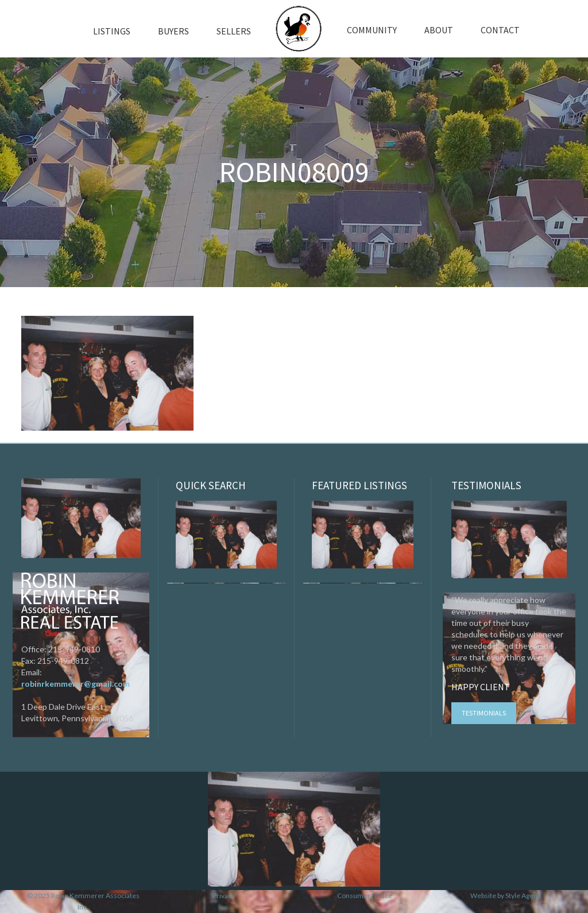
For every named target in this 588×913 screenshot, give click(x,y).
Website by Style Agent (505, 895)
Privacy (224, 895)
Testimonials (484, 713)
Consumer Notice (365, 895)
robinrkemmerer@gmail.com (76, 684)
